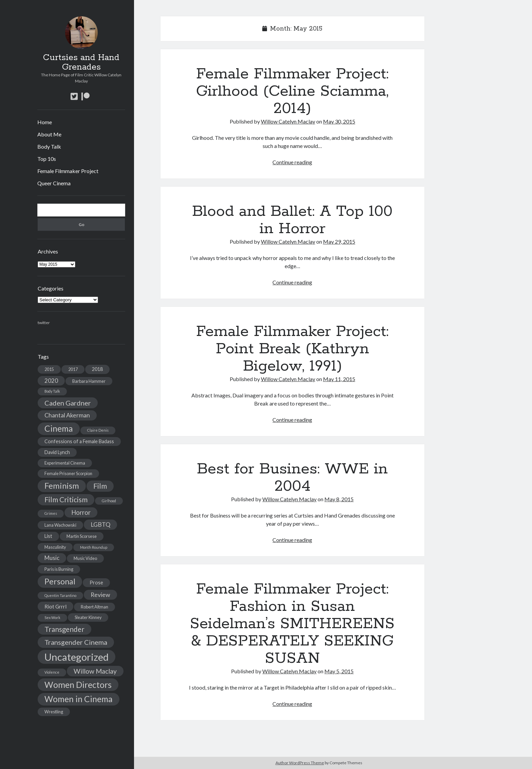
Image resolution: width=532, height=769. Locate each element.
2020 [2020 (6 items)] (51, 381)
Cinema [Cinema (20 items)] (59, 428)
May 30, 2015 (339, 121)
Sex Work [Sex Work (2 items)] (52, 617)
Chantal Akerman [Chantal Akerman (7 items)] (67, 415)
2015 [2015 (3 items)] (49, 369)
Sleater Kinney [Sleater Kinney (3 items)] (88, 617)
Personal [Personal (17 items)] (60, 581)
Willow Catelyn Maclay (288, 121)
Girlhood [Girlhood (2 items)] (109, 501)
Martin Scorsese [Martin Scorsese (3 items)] (82, 536)
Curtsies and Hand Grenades (81, 62)
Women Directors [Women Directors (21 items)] (78, 684)
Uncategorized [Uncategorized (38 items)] (77, 657)
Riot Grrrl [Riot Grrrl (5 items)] (55, 606)
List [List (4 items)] (48, 536)
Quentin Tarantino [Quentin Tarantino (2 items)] (60, 595)
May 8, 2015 (339, 499)
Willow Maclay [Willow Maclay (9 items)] (95, 671)
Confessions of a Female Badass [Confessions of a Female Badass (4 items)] (79, 441)
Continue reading (292, 162)
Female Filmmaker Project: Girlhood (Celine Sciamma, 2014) (292, 91)
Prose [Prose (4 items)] (96, 583)
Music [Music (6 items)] (52, 558)
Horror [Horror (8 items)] (81, 512)
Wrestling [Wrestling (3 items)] (54, 712)
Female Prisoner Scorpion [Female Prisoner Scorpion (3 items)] (68, 473)
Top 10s (47, 159)
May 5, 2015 (339, 671)
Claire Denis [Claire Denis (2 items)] (98, 430)
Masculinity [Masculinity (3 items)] (55, 547)
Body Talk (49, 146)
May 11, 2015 (339, 379)
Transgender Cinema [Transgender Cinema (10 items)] (76, 642)
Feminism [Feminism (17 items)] (62, 486)
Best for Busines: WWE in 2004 (292, 478)
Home (45, 122)
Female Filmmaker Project (68, 171)
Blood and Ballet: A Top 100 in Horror (292, 220)
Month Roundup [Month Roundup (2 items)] (94, 547)
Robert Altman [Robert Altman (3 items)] (94, 607)
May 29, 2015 (339, 241)
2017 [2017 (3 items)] (73, 369)
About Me (49, 134)
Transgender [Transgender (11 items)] (64, 629)
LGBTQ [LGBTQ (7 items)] (100, 524)
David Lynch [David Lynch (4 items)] (57, 452)
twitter (44, 323)
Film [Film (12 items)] (100, 486)
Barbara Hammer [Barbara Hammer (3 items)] (89, 381)
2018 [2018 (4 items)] (97, 369)
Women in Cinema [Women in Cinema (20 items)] (79, 699)
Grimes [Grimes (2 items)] (51, 513)
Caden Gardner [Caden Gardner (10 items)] (68, 403)
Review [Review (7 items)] (100, 595)
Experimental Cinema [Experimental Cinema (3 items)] (65, 463)
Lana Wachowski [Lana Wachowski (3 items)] (60, 525)
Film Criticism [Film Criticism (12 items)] (66, 500)
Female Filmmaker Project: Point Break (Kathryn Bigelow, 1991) (292, 349)
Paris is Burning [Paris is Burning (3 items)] (59, 569)
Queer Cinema (54, 183)
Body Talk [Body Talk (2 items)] (52, 391)
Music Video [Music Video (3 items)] (85, 558)
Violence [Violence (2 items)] (52, 672)
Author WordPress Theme (300, 763)
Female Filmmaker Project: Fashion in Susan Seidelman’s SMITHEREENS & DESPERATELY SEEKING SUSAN (292, 624)
